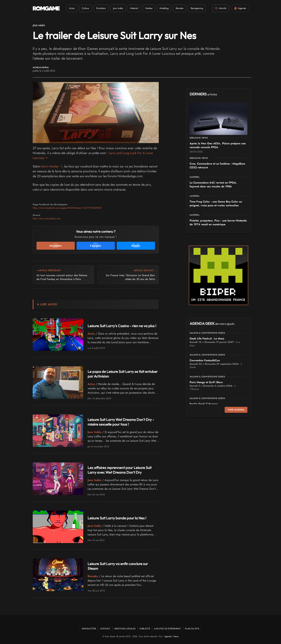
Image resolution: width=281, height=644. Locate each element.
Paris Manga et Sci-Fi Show (206, 382)
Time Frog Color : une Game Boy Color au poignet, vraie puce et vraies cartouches (216, 203)
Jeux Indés (118, 8)
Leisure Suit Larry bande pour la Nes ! (117, 518)
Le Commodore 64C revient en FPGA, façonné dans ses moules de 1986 (213, 185)
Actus (72, 8)
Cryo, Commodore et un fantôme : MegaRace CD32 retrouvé (217, 166)
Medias (149, 8)
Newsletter (89, 629)
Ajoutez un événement (167, 629)
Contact (105, 629)
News (176, 636)
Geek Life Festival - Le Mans (207, 339)
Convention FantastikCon (205, 360)
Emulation (101, 8)
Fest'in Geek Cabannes (204, 404)
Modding (164, 8)
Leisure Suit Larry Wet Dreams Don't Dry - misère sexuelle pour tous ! (121, 422)
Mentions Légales (125, 629)
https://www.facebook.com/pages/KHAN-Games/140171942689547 (67, 208)
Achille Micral (41, 67)
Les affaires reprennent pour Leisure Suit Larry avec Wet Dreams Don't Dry (120, 470)
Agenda (168, 636)
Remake (180, 8)
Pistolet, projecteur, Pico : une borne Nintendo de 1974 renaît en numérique (218, 222)
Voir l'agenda (236, 410)
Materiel (134, 8)
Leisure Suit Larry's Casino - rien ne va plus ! (122, 326)
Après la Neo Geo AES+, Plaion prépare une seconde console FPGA (218, 145)
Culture (85, 8)
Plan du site (192, 629)
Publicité (145, 629)
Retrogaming (197, 8)
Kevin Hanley (50, 166)
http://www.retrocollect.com (47, 218)
